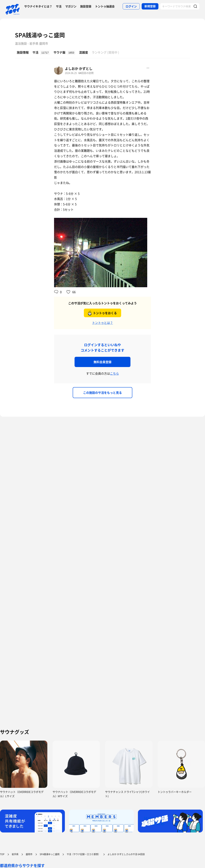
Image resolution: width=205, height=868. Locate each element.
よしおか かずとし (79, 69)
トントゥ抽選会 (105, 6)
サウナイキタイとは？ (38, 6)
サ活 (59, 6)
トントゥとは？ (102, 323)
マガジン (71, 6)
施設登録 (86, 6)
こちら (114, 373)
